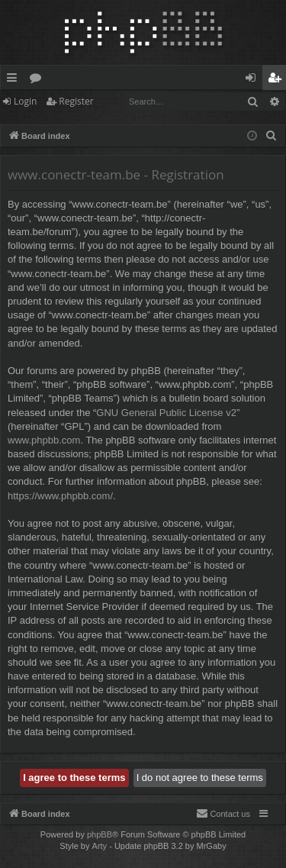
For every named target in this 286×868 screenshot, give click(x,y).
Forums (39, 80)
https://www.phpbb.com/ (60, 496)
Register (76, 101)
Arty (100, 846)
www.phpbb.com (44, 440)
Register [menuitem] (278, 80)
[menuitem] (272, 136)
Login (25, 101)
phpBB (100, 834)
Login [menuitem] (254, 80)
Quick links (15, 80)
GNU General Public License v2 (166, 413)
